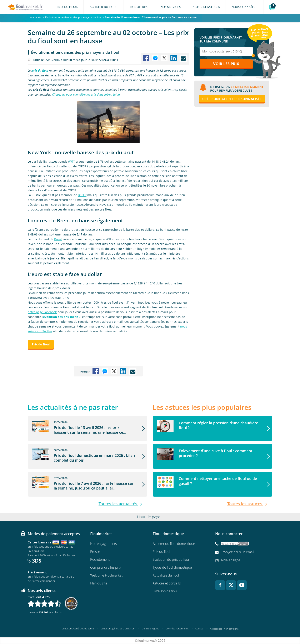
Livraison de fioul (165, 591)
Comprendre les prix (106, 567)
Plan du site (99, 583)
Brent (58, 239)
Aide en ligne (231, 560)
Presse (95, 552)
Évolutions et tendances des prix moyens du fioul (75, 52)
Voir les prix (226, 64)
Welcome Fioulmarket (106, 575)
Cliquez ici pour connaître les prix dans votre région (86, 94)
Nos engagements (103, 544)
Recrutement (100, 559)
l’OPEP (82, 195)
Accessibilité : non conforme (224, 629)
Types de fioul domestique (172, 567)
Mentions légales (150, 628)
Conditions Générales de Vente (78, 628)
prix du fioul (40, 70)
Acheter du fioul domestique (174, 544)
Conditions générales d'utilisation (118, 628)
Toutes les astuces (245, 504)
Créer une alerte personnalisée (232, 99)
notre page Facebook (42, 312)
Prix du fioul (161, 552)
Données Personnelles (177, 628)
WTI (72, 161)
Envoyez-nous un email (237, 552)
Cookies (199, 628)
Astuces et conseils (167, 583)
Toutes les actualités (118, 504)
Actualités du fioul (166, 575)
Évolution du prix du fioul (171, 559)
